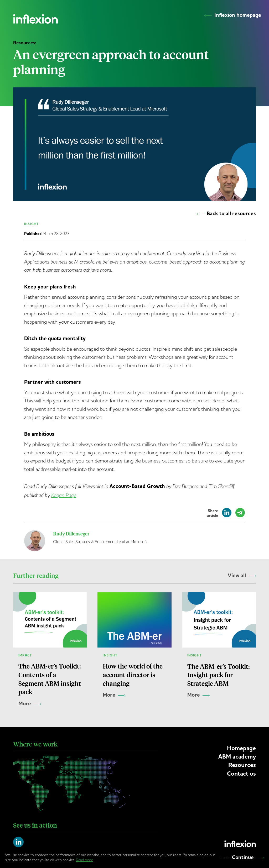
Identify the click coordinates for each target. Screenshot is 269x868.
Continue (248, 858)
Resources (242, 765)
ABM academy (237, 757)
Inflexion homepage (233, 15)
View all (242, 576)
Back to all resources (226, 214)
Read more (84, 860)
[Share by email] (240, 515)
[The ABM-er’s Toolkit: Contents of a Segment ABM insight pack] (50, 655)
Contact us (241, 774)
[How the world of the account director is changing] (134, 655)
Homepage (241, 748)
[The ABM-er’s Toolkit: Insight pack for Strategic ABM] (219, 655)
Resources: (25, 43)
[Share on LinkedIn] (227, 515)
